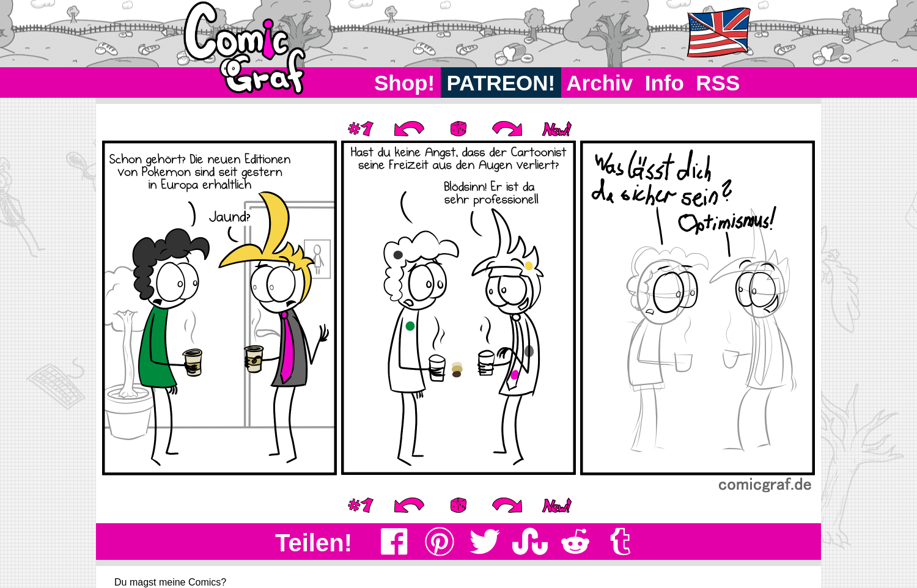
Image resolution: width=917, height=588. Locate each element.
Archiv (600, 83)
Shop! (404, 83)
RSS (718, 83)
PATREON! (501, 83)
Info (665, 83)
